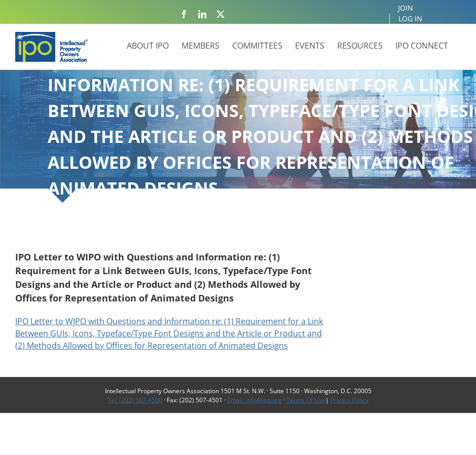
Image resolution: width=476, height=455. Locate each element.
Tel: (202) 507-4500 (135, 400)
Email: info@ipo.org (254, 400)
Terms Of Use (306, 400)
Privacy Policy (350, 400)
